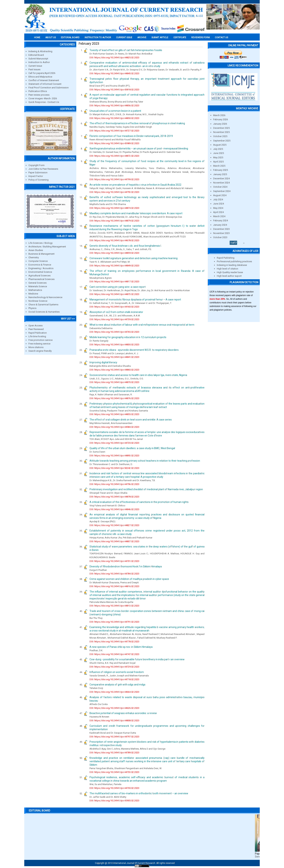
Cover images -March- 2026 (43, 98)
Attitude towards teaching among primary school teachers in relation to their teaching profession (145, 461)
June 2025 (219, 153)
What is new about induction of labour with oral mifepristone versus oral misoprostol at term (142, 325)
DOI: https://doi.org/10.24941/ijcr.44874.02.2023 (114, 208)
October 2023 (220, 237)
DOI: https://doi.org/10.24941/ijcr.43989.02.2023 (114, 143)
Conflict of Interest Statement (44, 80)
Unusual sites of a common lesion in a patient (115, 111)
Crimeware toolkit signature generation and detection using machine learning (133, 258)
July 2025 (218, 149)
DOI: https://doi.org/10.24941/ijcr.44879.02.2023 (114, 221)
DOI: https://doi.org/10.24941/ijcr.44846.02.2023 (114, 509)
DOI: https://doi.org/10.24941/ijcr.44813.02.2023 (114, 606)
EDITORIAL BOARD (70, 37)
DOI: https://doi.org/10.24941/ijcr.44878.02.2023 (114, 497)
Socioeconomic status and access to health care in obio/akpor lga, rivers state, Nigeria (138, 375)
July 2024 (218, 199)
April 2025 (218, 162)
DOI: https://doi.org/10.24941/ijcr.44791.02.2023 (114, 622)
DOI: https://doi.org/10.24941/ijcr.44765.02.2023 (114, 332)
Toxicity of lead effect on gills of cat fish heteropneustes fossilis (126, 50)
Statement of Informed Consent (45, 84)
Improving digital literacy (103, 362)
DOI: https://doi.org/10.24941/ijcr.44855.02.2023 (114, 414)
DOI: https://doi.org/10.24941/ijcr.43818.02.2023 (114, 90)
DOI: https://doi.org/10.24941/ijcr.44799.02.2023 (114, 179)
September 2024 (222, 191)
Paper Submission (38, 172)
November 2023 (221, 233)
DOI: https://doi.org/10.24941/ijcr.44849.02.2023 (114, 266)
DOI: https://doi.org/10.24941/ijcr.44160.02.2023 (114, 307)
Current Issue (124, 37)
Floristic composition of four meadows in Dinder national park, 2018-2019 (131, 136)
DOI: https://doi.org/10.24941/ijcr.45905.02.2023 (114, 801)
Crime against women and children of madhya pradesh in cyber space (129, 579)
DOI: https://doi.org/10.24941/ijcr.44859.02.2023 (114, 253)
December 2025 (221, 128)
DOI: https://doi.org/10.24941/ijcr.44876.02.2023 (114, 398)
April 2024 (218, 212)
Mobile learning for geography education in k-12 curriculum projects (128, 337)
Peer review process (39, 95)
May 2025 (218, 157)
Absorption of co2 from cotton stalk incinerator (116, 312)
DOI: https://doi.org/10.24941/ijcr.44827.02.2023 (114, 525)
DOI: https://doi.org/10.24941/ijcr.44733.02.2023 (114, 772)
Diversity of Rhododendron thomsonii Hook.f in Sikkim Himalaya (126, 566)
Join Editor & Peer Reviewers (43, 169)
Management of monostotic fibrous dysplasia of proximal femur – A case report (135, 300)
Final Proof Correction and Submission (49, 88)
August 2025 (220, 145)
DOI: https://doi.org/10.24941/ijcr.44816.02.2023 (114, 586)
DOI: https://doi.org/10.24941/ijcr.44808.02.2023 (114, 720)
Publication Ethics (38, 91)
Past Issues (34, 69)
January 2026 (220, 124)
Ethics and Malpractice (40, 77)
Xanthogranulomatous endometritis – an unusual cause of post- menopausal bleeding (139, 148)
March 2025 (219, 166)
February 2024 (221, 220)
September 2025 (222, 141)
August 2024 (220, 195)
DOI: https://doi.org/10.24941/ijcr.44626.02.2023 (114, 708)
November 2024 (221, 183)
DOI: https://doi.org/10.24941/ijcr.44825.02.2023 (114, 57)
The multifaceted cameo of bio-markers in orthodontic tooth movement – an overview (139, 793)
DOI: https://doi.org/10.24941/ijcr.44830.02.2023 (114, 345)
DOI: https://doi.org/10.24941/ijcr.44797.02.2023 (114, 737)
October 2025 (220, 136)
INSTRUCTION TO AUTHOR (98, 37)
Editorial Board (36, 55)
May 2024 (218, 208)
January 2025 (220, 174)
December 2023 (221, 229)
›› (244, 243)
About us (51, 37)
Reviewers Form (201, 37)
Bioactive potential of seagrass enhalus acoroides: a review (123, 713)
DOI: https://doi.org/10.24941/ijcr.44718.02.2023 (114, 679)
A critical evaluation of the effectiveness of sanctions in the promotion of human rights (139, 502)
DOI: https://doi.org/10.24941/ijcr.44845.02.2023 (114, 73)
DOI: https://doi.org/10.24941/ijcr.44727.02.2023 (114, 131)
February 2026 (221, 119)
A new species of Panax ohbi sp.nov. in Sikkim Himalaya (121, 647)
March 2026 (219, 115)
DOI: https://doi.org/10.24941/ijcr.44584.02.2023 (114, 427)
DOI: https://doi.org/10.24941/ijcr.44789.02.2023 (114, 753)
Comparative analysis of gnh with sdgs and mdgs (117, 685)
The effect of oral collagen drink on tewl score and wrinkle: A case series (131, 420)
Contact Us (221, 37)
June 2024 (219, 204)
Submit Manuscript (38, 59)
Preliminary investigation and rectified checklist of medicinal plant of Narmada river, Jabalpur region (146, 489)
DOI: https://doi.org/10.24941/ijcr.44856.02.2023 (114, 105)
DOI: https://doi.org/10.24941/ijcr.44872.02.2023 (114, 156)
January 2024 (220, 225)
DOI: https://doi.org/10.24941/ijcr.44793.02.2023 (114, 192)
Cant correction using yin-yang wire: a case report (118, 287)
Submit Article (160, 37)
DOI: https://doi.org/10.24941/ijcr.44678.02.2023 (114, 240)
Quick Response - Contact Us (44, 102)
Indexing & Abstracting (40, 51)
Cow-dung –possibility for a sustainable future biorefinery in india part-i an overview (137, 659)
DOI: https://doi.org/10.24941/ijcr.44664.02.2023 (114, 692)
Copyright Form (36, 165)
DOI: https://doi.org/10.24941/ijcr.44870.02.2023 (114, 382)
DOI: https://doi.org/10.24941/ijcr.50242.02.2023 (114, 468)
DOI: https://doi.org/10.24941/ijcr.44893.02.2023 (114, 456)
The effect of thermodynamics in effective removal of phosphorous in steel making (137, 123)
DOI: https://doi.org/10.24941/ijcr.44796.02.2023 (114, 484)
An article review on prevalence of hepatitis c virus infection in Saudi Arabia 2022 (135, 185)
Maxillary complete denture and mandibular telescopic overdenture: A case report (136, 213)
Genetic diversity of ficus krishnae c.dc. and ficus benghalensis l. (126, 246)
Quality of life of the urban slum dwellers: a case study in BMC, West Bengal (132, 448)
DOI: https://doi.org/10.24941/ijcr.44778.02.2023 (114, 642)
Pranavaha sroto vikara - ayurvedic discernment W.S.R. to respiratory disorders (134, 350)
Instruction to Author (39, 62)
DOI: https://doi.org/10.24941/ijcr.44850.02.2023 (114, 118)
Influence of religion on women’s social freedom (117, 672)
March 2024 (219, 216)
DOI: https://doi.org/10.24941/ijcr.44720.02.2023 (114, 443)
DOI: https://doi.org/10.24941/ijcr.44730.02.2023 (114, 788)
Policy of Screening (38, 180)
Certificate (180, 37)
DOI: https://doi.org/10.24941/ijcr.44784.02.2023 (114, 574)
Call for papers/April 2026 (42, 73)
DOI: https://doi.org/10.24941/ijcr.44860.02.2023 (114, 370)
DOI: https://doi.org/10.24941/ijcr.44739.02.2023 (114, 319)
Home (37, 37)
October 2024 (220, 187)
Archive (142, 37)
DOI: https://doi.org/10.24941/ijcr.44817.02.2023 (114, 282)
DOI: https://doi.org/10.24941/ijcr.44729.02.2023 (114, 667)
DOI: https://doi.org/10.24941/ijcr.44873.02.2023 (114, 294)
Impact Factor (36, 176)
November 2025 (221, 132)
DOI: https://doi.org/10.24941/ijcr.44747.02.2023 (114, 654)
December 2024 (221, 178)
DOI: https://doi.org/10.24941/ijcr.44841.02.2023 (114, 357)
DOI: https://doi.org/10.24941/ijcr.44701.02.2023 (114, 561)
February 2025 (221, 170)
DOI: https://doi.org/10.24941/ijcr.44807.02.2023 (114, 541)
